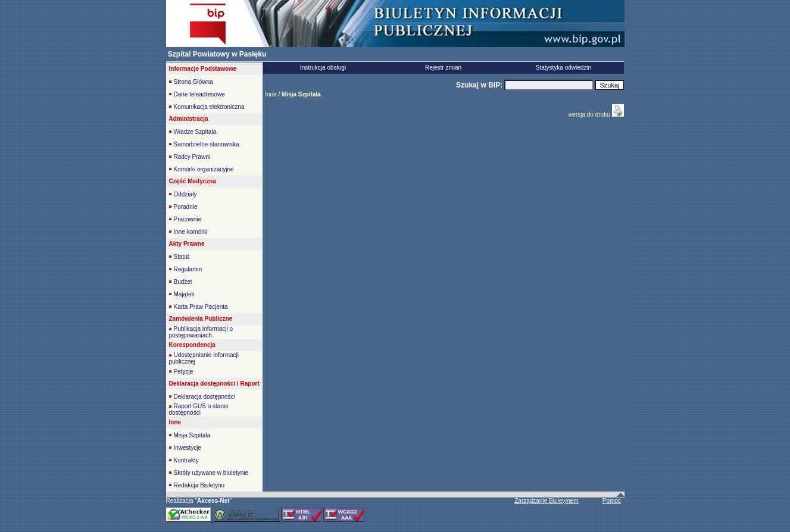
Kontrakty (186, 460)
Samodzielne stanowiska (207, 144)
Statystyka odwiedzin (563, 68)
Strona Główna (193, 82)
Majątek (184, 294)
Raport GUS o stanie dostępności (199, 409)
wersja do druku (590, 115)
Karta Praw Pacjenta (201, 307)
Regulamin (188, 269)
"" (213, 501)
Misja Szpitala (192, 435)
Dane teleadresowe (199, 94)
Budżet (183, 282)
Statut (182, 257)
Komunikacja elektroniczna (209, 107)
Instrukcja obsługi (323, 68)
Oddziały (185, 194)
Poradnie (186, 207)
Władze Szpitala (195, 132)
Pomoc (612, 501)
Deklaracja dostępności (204, 397)
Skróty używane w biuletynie (211, 473)
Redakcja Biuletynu (199, 485)
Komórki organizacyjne (204, 169)
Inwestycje (188, 448)
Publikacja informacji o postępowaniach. (201, 332)
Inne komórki (191, 232)
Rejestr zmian (443, 68)
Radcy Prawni (192, 157)
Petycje (184, 372)
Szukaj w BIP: (480, 85)
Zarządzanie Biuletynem (546, 501)
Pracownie (188, 219)
